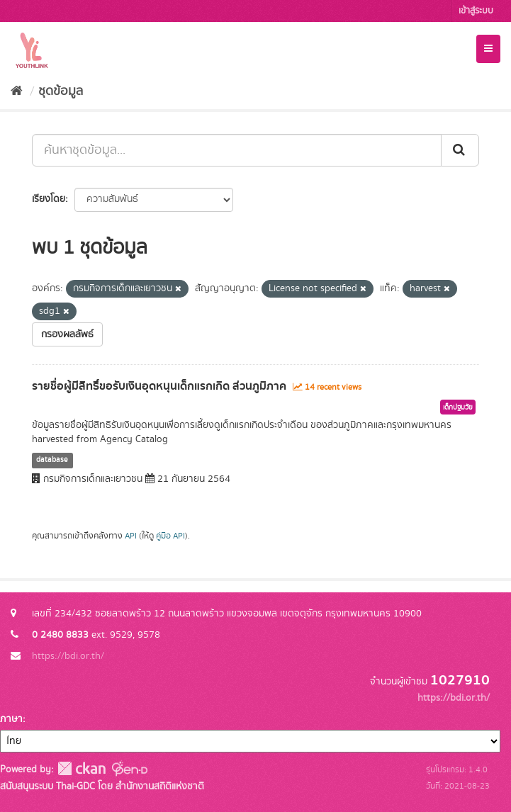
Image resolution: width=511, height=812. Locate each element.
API (131, 536)
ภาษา (11, 719)
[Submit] (460, 150)
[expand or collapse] (488, 49)
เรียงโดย (49, 199)
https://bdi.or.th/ (68, 656)
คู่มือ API (170, 536)
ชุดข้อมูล (61, 91)
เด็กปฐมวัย (458, 407)
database (52, 460)
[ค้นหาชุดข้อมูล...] (237, 150)
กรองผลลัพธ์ (67, 334)
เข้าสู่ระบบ (476, 11)
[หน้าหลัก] (17, 91)
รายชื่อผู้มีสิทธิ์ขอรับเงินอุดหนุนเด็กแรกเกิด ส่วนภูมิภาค (159, 386)
